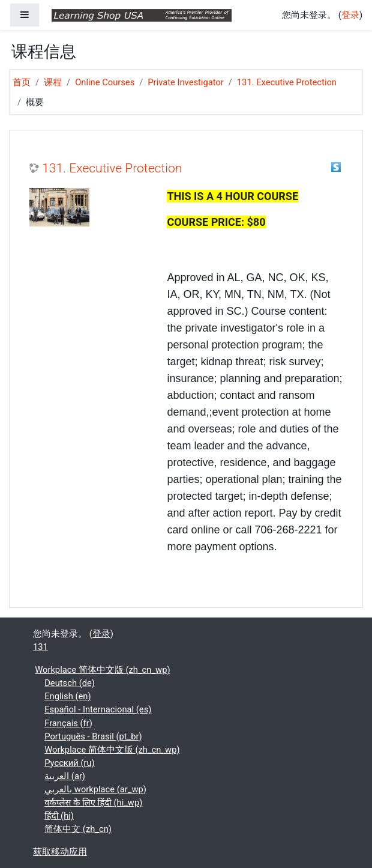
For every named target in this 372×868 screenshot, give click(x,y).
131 (40, 647)
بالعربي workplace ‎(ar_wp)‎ (95, 789)
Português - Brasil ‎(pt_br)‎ (93, 736)
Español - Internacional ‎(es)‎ (98, 709)
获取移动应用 (60, 852)
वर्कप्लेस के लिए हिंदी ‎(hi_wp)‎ (93, 803)
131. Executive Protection (287, 82)
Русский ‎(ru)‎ (70, 763)
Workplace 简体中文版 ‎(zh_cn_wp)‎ (102, 670)
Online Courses (105, 82)
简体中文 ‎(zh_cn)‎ (78, 829)
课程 (53, 82)
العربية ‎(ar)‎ (65, 776)
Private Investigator (185, 82)
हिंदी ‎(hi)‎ (59, 816)
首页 (22, 82)
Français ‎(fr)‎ (68, 723)
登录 (350, 15)
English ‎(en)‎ (67, 696)
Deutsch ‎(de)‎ (70, 683)
